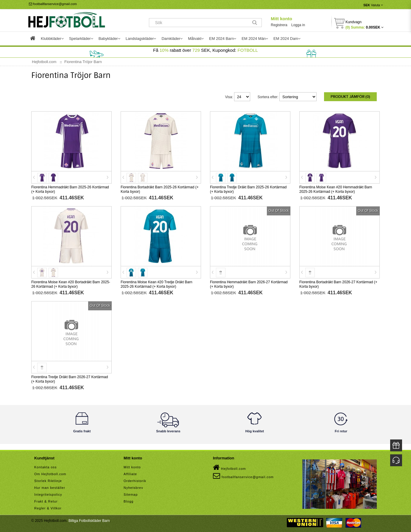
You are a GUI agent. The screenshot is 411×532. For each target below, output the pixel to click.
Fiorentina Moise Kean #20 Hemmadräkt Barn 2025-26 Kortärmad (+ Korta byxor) (336, 188)
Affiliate (130, 473)
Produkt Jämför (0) (350, 97)
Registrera (279, 25)
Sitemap (131, 493)
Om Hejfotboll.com (50, 473)
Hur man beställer (50, 486)
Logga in (298, 25)
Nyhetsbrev (133, 486)
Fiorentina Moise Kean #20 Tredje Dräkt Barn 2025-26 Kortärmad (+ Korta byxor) (157, 283)
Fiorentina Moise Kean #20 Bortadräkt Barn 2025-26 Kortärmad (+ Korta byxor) (71, 283)
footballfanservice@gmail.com (53, 4)
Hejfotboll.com (229, 466)
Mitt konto (281, 19)
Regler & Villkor (48, 507)
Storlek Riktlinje (48, 480)
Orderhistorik (135, 480)
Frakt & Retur (46, 500)
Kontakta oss (46, 466)
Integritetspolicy (48, 493)
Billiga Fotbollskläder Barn (89, 520)
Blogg (129, 500)
